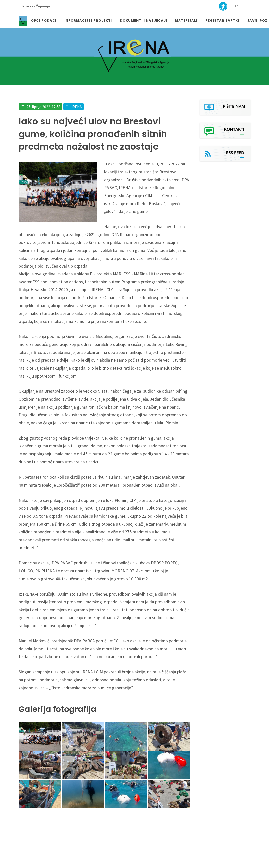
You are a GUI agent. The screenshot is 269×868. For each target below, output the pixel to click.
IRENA (77, 107)
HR (236, 6)
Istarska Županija (36, 6)
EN (246, 6)
